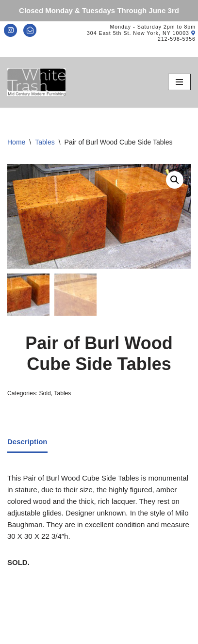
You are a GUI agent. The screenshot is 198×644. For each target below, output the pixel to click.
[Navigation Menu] (179, 82)
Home (16, 142)
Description (27, 442)
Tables (45, 142)
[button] (175, 180)
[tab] (27, 443)
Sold (45, 394)
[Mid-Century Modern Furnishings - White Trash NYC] (36, 82)
